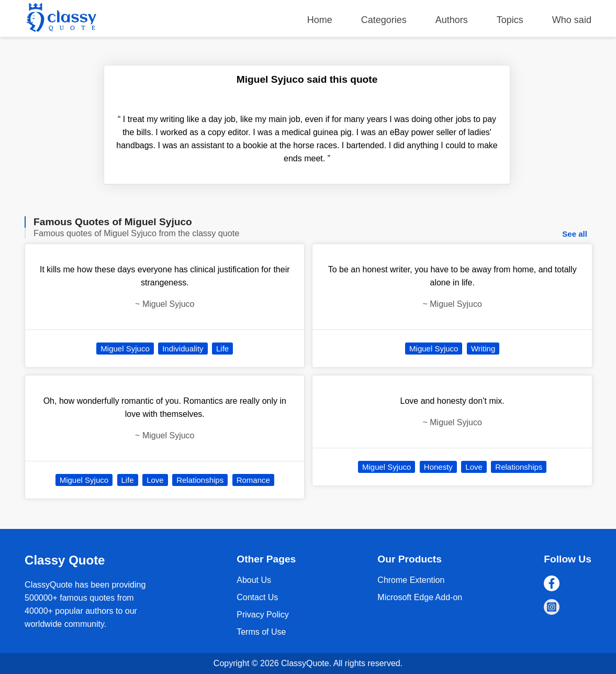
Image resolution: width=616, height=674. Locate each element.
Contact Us (257, 597)
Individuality (183, 349)
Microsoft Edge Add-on (420, 597)
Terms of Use (261, 632)
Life (222, 349)
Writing (483, 349)
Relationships (200, 480)
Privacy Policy (263, 615)
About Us (254, 580)
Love (155, 480)
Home (320, 20)
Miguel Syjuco (125, 349)
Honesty (438, 467)
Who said (572, 20)
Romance (253, 480)
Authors (452, 20)
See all (575, 234)
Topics (510, 20)
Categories (384, 20)
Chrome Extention (411, 580)
